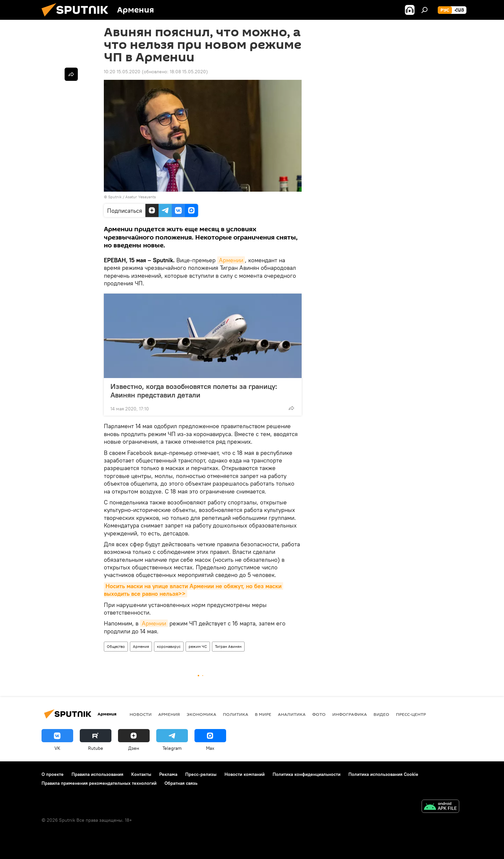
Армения (141, 646)
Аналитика (292, 714)
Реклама (168, 774)
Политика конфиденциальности (307, 774)
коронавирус (169, 646)
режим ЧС (198, 646)
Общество (116, 646)
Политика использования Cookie (383, 774)
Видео (381, 714)
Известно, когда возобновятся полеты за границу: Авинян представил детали (194, 391)
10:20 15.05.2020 (122, 72)
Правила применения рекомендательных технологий (99, 783)
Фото (319, 714)
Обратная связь (181, 783)
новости (141, 714)
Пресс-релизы (201, 774)
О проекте (53, 774)
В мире (263, 714)
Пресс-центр (411, 714)
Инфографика (350, 714)
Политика (236, 714)
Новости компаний (245, 774)
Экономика (201, 714)
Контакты (141, 774)
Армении (231, 260)
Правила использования (97, 774)
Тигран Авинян (228, 646)
